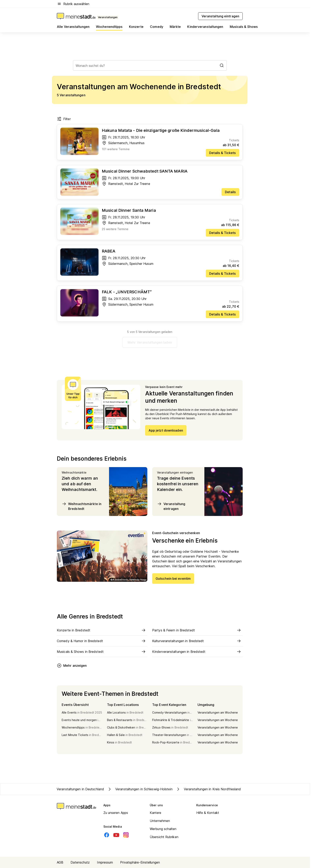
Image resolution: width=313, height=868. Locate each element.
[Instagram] (126, 835)
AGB (60, 862)
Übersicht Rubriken (164, 837)
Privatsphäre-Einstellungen (140, 862)
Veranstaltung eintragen (171, 506)
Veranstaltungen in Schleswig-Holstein (140, 789)
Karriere (155, 813)
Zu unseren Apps (116, 813)
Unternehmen (160, 821)
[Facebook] (107, 835)
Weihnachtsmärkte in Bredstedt (82, 506)
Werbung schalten (163, 829)
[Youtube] (116, 835)
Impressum (105, 862)
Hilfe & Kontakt (208, 813)
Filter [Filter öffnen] (64, 119)
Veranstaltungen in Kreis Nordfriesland (208, 789)
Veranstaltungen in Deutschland (80, 789)
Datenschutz (80, 862)
